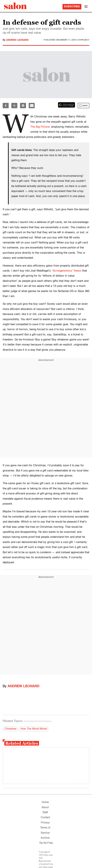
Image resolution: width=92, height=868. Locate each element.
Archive (45, 838)
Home (45, 802)
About (45, 808)
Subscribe (72, 7)
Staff (45, 813)
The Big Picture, (40, 127)
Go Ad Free (46, 843)
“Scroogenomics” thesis (66, 271)
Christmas (10, 729)
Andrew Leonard (17, 40)
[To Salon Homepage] (15, 6)
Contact (45, 818)
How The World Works (34, 729)
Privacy (45, 823)
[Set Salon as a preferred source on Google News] (66, 105)
